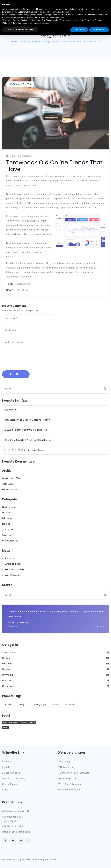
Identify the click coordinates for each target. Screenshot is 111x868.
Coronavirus (9, 507)
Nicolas (6, 524)
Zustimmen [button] (99, 30)
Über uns (7, 762)
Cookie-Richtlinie (29, 723)
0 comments (25, 156)
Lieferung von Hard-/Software (73, 773)
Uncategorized (23, 284)
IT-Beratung (64, 762)
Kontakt (6, 767)
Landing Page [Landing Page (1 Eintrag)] (39, 704)
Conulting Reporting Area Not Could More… (28, 440)
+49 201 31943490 (12, 826)
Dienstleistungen (11, 773)
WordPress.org (13, 575)
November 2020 (11, 478)
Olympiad (7, 529)
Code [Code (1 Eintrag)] (8, 704)
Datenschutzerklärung (11, 723)
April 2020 (8, 484)
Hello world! (11, 410)
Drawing (7, 513)
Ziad (12, 156)
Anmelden (11, 558)
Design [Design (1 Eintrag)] (22, 704)
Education (8, 518)
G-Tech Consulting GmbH (15, 859)
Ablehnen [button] (79, 30)
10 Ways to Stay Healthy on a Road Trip (26, 430)
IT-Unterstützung (67, 767)
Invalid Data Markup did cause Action (25, 450)
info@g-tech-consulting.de (16, 832)
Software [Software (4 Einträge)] (70, 704)
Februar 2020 (9, 490)
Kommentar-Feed (15, 569)
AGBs (5, 727)
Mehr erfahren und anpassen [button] (20, 30)
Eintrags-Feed (13, 564)
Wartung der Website (69, 790)
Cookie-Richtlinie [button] (50, 12)
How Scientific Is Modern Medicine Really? (27, 420)
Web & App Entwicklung (70, 784)
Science (6, 535)
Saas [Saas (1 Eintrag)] (55, 704)
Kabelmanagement (67, 778)
